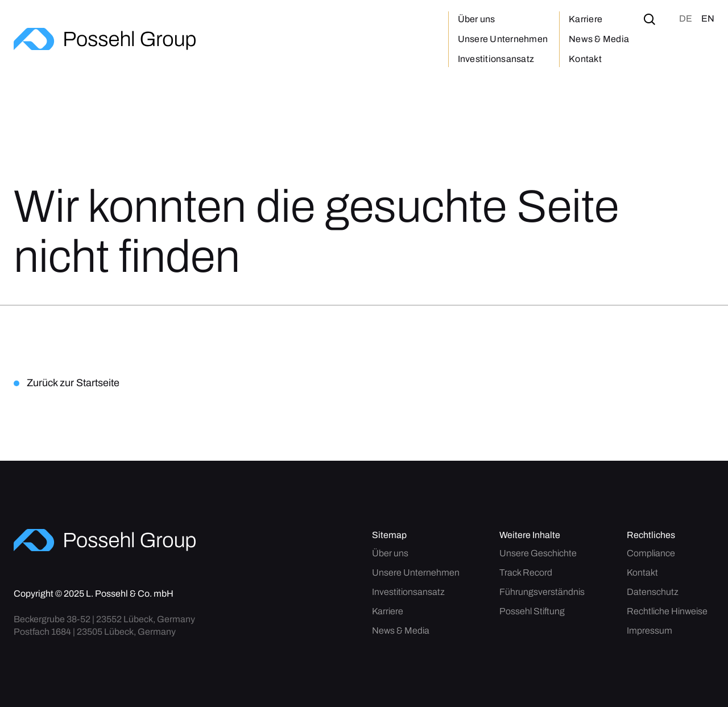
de (686, 18)
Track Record (526, 573)
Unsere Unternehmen (503, 39)
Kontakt (585, 59)
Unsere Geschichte (538, 553)
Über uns (477, 19)
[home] (105, 39)
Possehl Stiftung (532, 611)
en (708, 18)
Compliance (651, 553)
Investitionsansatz (496, 59)
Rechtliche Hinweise (667, 611)
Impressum (650, 631)
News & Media (599, 39)
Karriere (586, 19)
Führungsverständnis (542, 592)
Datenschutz (653, 592)
